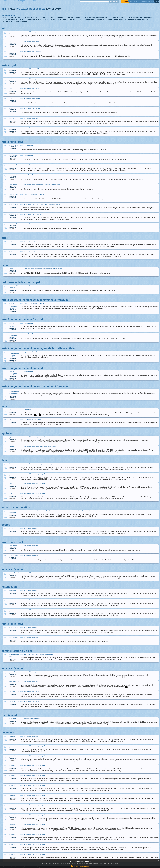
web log (144, 1)
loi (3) (5, 17)
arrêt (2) (43, 17)
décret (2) (52, 17)
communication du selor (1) (137, 19)
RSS (130, 1)
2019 (58, 9)
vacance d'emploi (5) (105, 19)
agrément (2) (63, 19)
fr (156, 1)
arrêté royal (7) (15, 17)
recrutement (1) (9, 21)
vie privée (125, 1)
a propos (136, 1)
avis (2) (53, 19)
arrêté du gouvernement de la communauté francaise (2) (105, 17)
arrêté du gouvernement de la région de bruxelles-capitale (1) (26, 19)
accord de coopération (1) (86, 19)
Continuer (75, 866)
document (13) (22, 21)
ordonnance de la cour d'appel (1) (69, 17)
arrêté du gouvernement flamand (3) (141, 17)
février (50, 9)
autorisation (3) (120, 19)
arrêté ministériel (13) (30, 17)
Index (11, 9)
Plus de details (85, 866)
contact (151, 1)
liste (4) (72, 19)
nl (158, 1)
